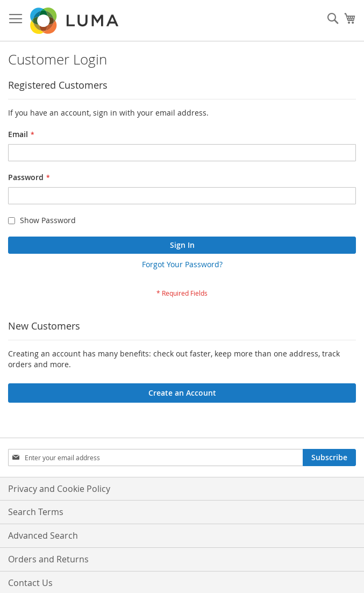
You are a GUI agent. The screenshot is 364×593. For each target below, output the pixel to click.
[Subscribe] (329, 458)
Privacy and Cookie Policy (59, 489)
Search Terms (36, 512)
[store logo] (75, 21)
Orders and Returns (48, 559)
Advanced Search (43, 535)
